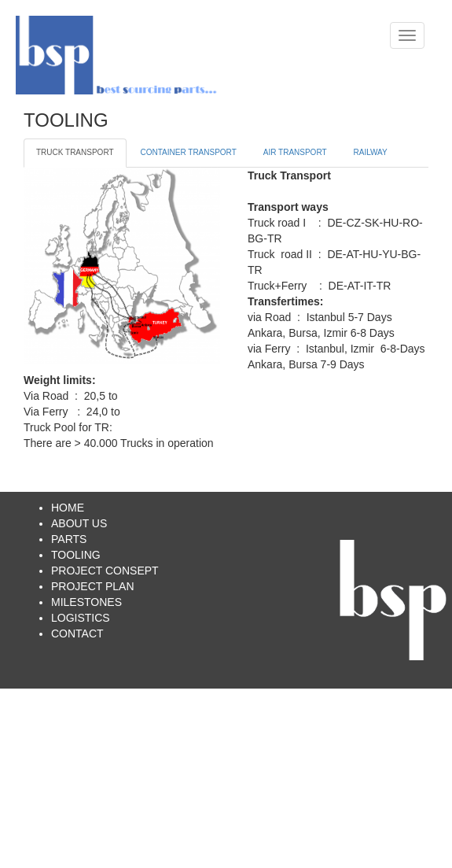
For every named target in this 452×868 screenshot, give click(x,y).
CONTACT (77, 633)
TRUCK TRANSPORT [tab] (75, 152)
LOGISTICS (81, 618)
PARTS (69, 539)
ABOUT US (79, 523)
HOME (68, 508)
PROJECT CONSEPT (105, 571)
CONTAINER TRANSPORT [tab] (189, 152)
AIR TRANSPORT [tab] (295, 152)
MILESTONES (86, 602)
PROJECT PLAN (93, 586)
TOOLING (76, 555)
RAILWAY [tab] (371, 152)
